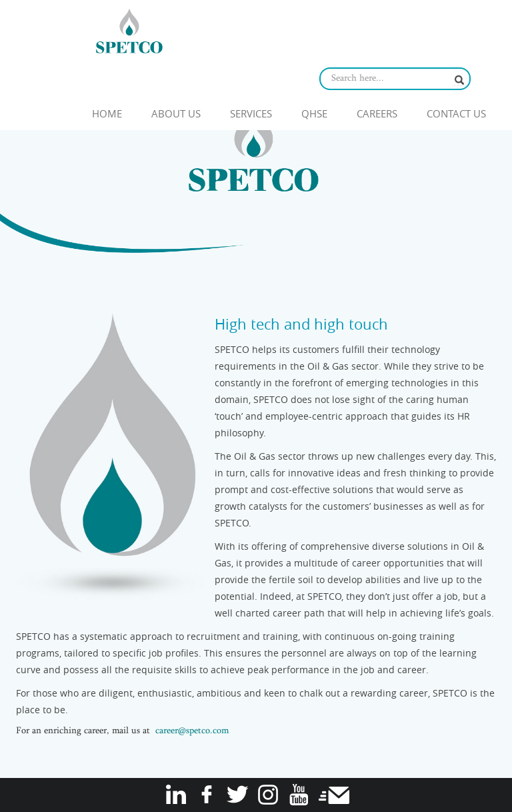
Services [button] (251, 113)
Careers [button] (377, 113)
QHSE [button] (314, 113)
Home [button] (107, 113)
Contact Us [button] (456, 113)
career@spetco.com (192, 731)
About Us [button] (176, 113)
